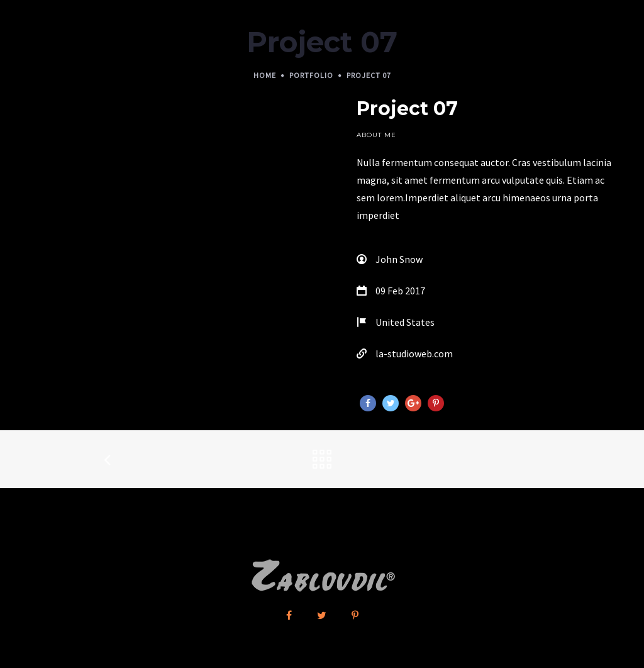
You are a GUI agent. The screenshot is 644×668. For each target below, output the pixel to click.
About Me (376, 135)
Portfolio (311, 75)
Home (265, 75)
